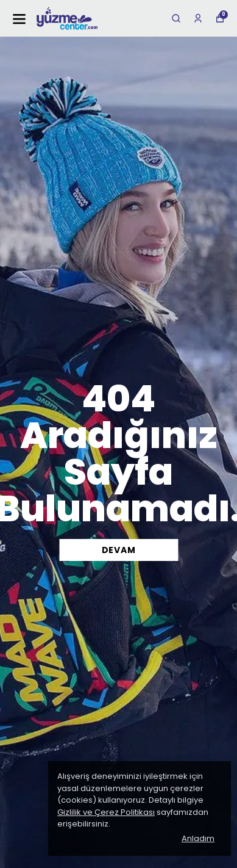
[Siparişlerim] (198, 18)
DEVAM (119, 550)
